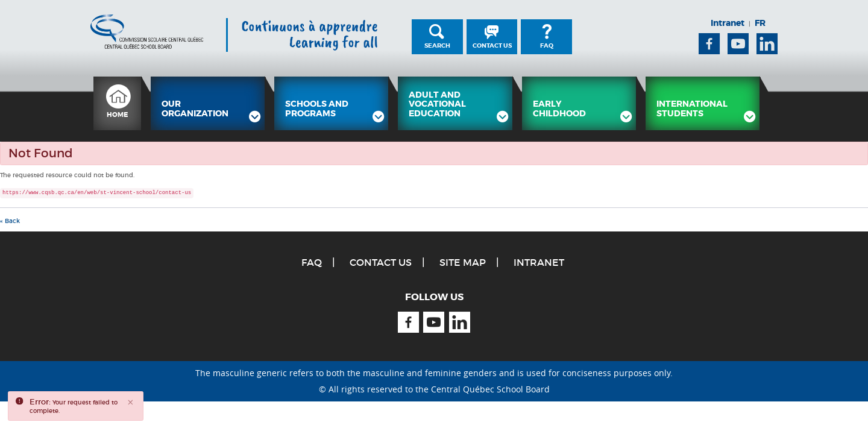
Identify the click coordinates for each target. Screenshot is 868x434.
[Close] (131, 403)
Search (437, 46)
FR (760, 23)
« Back (10, 221)
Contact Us (492, 46)
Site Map (463, 262)
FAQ (547, 46)
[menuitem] (117, 103)
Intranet (728, 23)
